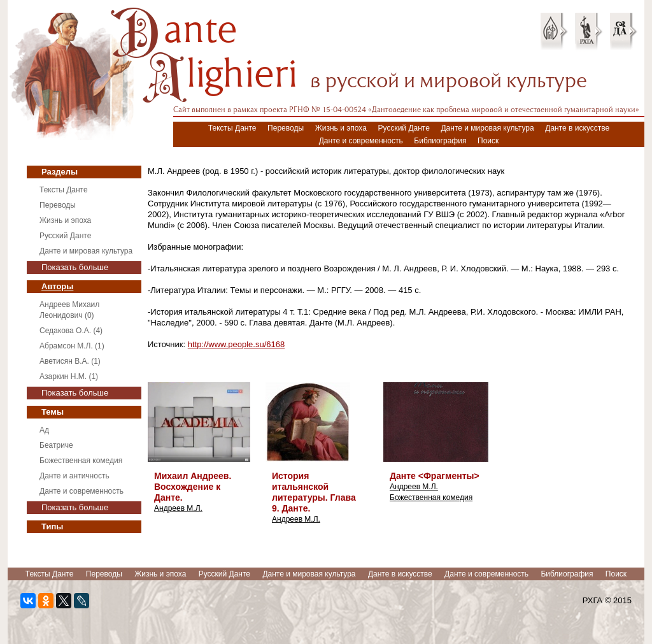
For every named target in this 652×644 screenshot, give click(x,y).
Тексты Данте (232, 128)
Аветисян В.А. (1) (70, 361)
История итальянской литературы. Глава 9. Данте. (314, 492)
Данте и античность (74, 476)
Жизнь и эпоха (341, 128)
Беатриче (56, 445)
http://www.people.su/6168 (237, 344)
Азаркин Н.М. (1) (69, 376)
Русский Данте (404, 128)
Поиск (488, 141)
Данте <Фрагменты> (435, 476)
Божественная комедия (81, 461)
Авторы (57, 286)
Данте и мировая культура (487, 128)
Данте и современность (361, 141)
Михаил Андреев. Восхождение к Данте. (193, 487)
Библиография (440, 141)
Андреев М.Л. (178, 508)
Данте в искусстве (577, 128)
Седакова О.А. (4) (71, 331)
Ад (44, 430)
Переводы (286, 128)
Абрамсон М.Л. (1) (72, 346)
